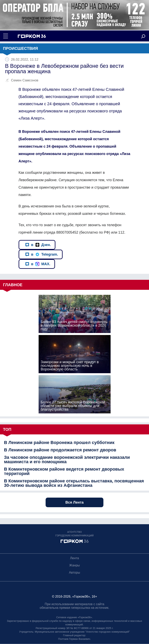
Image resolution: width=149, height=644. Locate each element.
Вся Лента (74, 502)
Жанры (74, 565)
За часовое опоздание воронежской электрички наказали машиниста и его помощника (67, 460)
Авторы (74, 572)
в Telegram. (42, 254)
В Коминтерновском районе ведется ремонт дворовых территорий (64, 471)
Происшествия (20, 48)
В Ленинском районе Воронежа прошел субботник (59, 443)
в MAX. (38, 264)
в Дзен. (38, 245)
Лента (74, 558)
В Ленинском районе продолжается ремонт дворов (60, 450)
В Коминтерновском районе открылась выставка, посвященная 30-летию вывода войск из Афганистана (74, 483)
